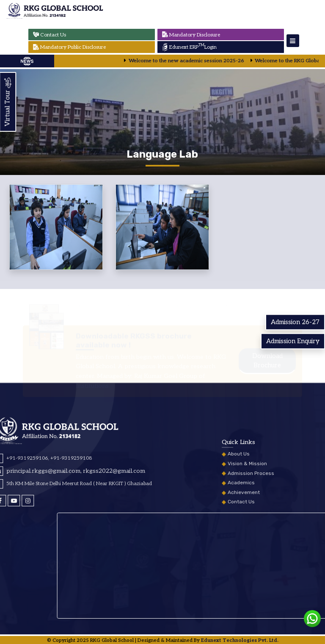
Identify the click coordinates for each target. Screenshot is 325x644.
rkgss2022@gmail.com (35, 471)
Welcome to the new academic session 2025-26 (194, 61)
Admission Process (251, 511)
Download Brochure (267, 369)
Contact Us (49, 34)
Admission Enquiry (293, 341)
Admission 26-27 (295, 322)
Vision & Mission (247, 501)
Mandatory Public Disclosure (69, 47)
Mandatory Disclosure (190, 34)
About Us (239, 491)
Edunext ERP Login (189, 47)
